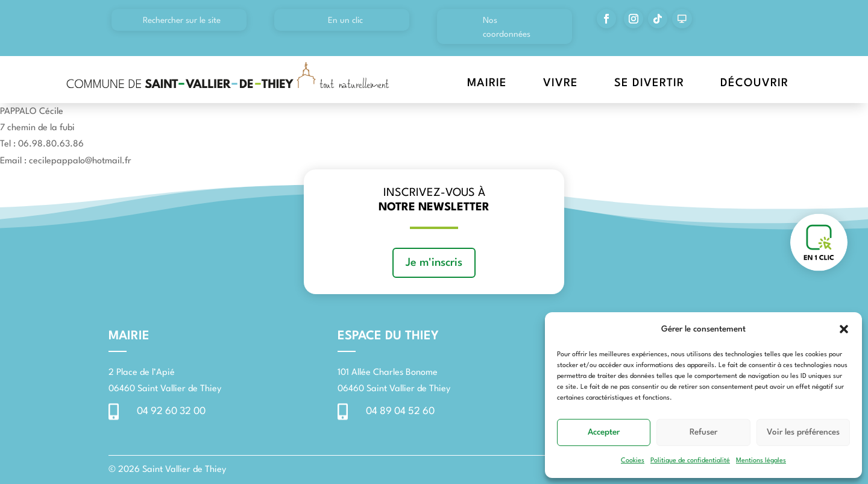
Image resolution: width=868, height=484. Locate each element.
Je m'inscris (434, 263)
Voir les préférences (803, 432)
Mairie (487, 83)
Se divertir (649, 83)
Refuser (703, 432)
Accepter (604, 432)
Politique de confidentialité (690, 461)
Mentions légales (761, 461)
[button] (844, 329)
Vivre (561, 83)
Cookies (633, 461)
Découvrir (754, 83)
